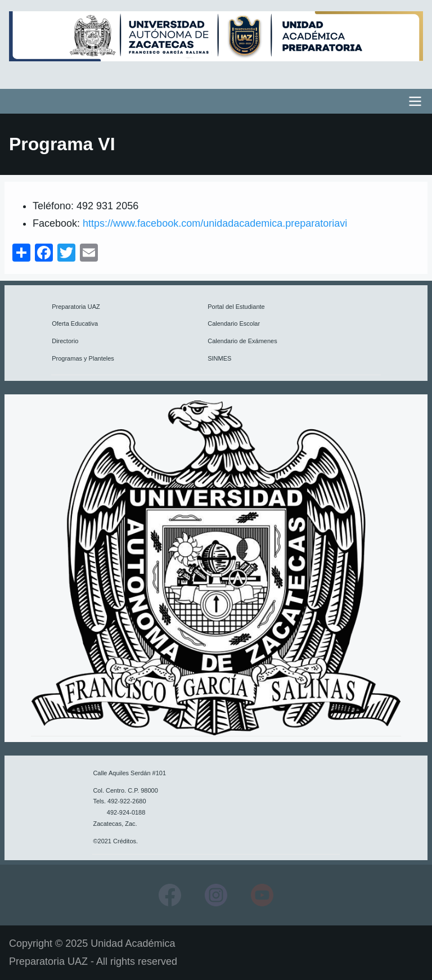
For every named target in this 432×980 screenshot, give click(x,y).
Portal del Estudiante (236, 307)
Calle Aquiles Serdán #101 (129, 773)
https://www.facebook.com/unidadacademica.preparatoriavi (215, 223)
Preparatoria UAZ (76, 307)
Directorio (65, 341)
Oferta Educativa (75, 323)
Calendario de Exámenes (242, 341)
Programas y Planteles (83, 358)
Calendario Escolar (234, 323)
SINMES (219, 358)
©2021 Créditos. (115, 841)
